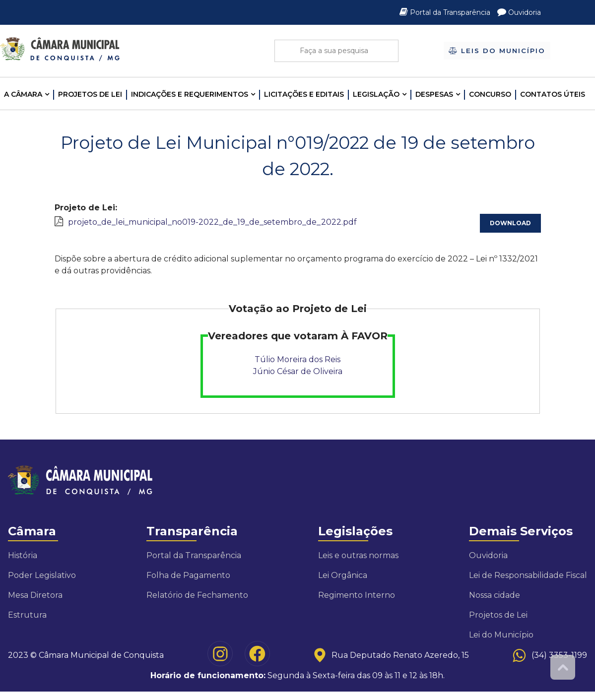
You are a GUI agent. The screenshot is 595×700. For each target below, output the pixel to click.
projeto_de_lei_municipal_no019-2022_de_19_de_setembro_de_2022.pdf (212, 222)
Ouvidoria (519, 12)
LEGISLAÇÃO (376, 94)
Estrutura (27, 615)
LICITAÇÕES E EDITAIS (304, 94)
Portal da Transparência (446, 12)
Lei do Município (501, 635)
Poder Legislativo (42, 575)
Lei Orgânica (343, 575)
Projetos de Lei (90, 94)
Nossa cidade (495, 595)
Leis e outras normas (358, 555)
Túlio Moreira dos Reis (297, 359)
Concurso (490, 94)
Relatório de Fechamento (197, 595)
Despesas (434, 94)
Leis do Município (497, 51)
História (23, 555)
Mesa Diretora (35, 595)
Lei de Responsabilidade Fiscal (528, 575)
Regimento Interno (357, 595)
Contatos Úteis (553, 94)
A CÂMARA (23, 94)
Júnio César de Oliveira (298, 371)
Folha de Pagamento (188, 575)
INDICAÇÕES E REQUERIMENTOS (190, 94)
